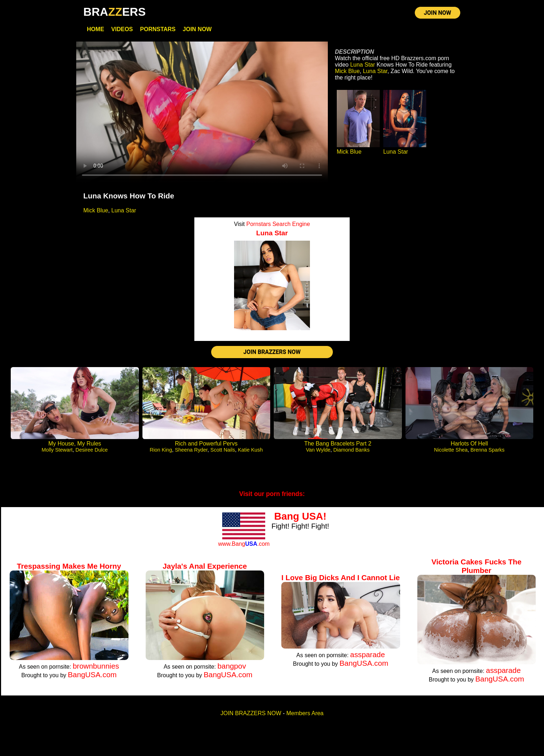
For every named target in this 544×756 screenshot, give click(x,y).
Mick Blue (96, 213)
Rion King (161, 454)
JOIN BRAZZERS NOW (272, 355)
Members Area (305, 717)
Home (96, 31)
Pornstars (158, 31)
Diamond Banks (351, 454)
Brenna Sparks (487, 454)
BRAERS (115, 12)
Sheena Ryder (191, 454)
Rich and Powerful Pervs (206, 447)
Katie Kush (251, 454)
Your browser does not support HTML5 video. (202, 114)
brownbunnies (96, 670)
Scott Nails (223, 454)
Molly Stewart (57, 454)
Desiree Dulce (92, 454)
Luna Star (124, 213)
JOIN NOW (437, 14)
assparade (367, 658)
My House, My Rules (75, 447)
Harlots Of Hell (469, 447)
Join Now (197, 31)
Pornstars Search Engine (278, 226)
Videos (122, 31)
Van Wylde (318, 454)
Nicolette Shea (451, 454)
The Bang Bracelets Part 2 (338, 447)
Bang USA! (300, 520)
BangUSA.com (92, 678)
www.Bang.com (244, 548)
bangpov (232, 670)
